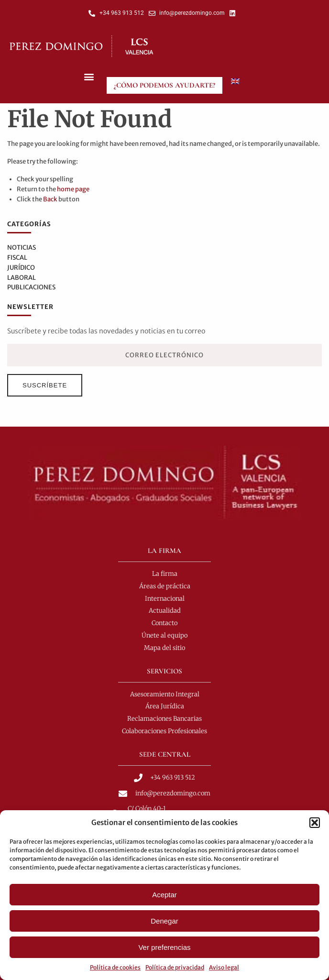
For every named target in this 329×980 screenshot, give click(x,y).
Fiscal (17, 258)
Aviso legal (224, 967)
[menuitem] (235, 81)
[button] (315, 823)
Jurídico (21, 268)
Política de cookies (115, 967)
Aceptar (164, 895)
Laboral (22, 278)
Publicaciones (31, 287)
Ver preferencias (164, 947)
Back (50, 199)
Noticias (22, 248)
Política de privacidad (175, 967)
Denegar (164, 921)
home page (73, 189)
